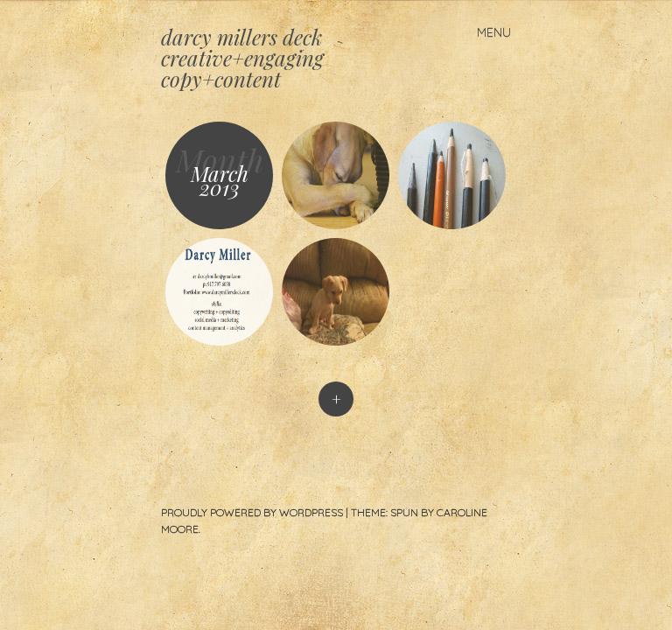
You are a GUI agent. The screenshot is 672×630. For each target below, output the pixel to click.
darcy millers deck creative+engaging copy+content (242, 58)
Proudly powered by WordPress (252, 512)
